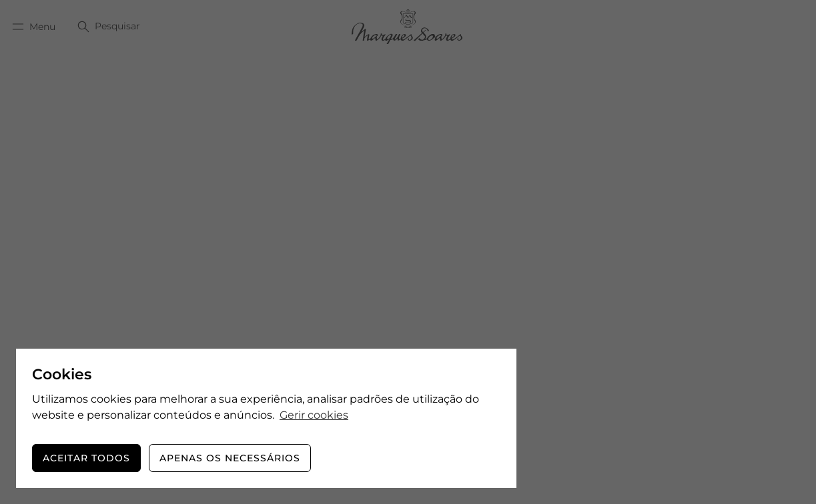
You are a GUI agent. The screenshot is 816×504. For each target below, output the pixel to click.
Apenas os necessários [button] (230, 458)
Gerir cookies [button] (314, 415)
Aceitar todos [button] (86, 458)
